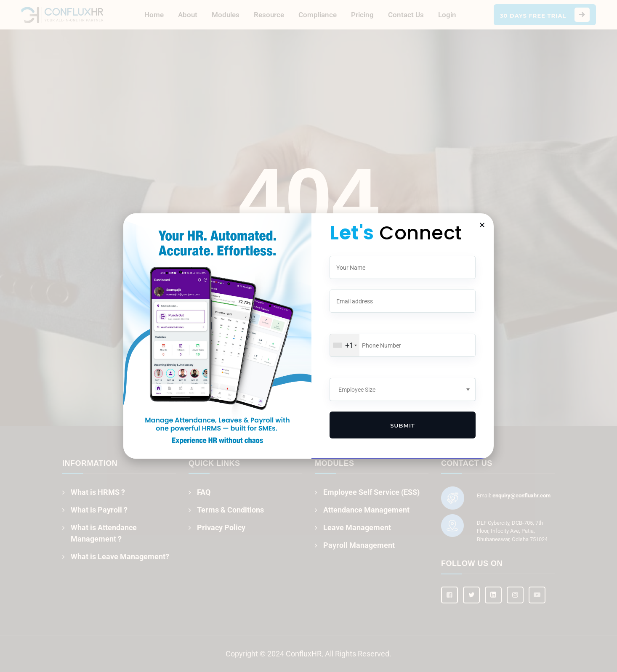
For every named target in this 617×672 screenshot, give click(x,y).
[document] (308, 336)
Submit (403, 425)
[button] (482, 225)
